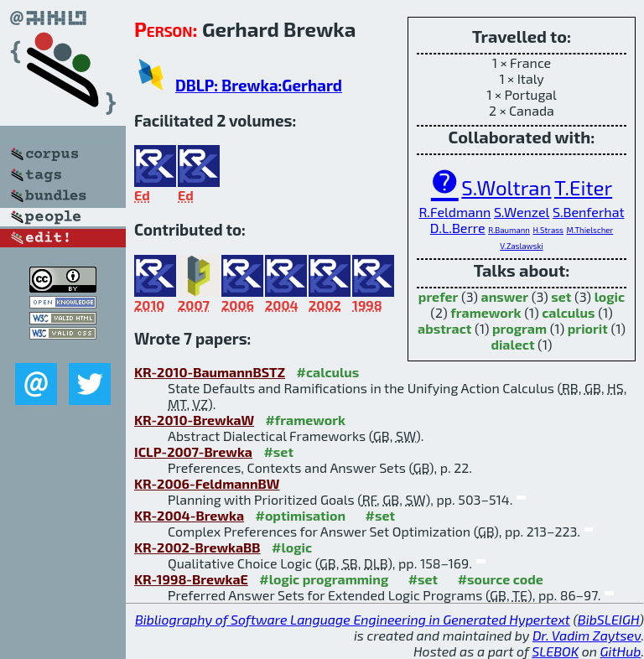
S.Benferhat (589, 212)
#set (278, 451)
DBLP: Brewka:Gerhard (259, 85)
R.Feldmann (454, 212)
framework (486, 312)
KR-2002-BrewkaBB (197, 547)
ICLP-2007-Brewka (193, 451)
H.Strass (548, 230)
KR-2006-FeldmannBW (207, 483)
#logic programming (324, 579)
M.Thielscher (589, 230)
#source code (501, 579)
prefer (439, 296)
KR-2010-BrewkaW (194, 420)
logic (610, 296)
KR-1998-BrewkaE (191, 579)
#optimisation (301, 515)
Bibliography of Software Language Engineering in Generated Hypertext (353, 619)
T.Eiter (583, 187)
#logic (292, 547)
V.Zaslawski (521, 246)
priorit (588, 328)
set (561, 296)
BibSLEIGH (608, 619)
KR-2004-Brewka (189, 515)
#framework (305, 420)
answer (505, 296)
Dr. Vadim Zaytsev (587, 635)
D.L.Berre (458, 228)
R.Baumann (509, 230)
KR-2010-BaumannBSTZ (210, 372)
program (519, 328)
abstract (444, 328)
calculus (568, 312)
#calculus (328, 372)
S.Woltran (506, 187)
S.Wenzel (522, 212)
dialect (512, 344)
